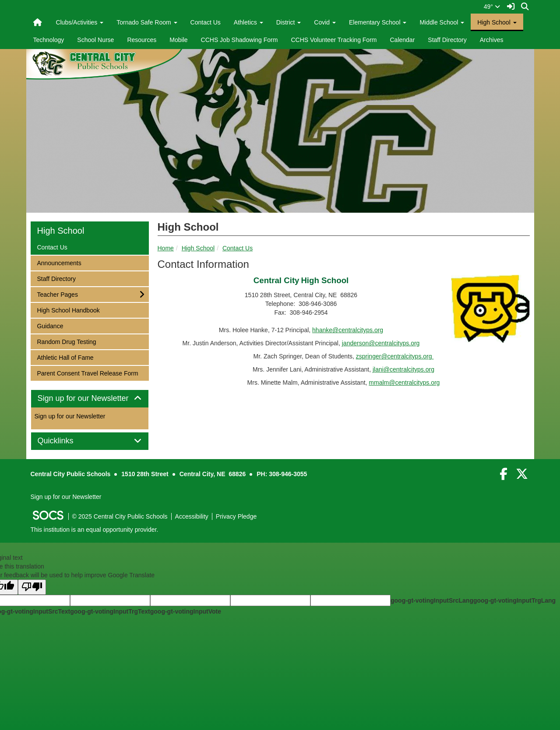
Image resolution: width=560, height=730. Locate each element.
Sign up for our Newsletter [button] (90, 398)
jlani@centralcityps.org (403, 369)
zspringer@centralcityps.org (395, 356)
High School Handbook (68, 310)
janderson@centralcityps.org (381, 343)
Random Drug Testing (67, 341)
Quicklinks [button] (65, 441)
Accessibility (192, 516)
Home (166, 248)
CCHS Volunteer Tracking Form (334, 40)
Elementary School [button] (378, 22)
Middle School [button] (442, 22)
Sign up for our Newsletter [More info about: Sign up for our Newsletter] (70, 416)
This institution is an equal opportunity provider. (95, 530)
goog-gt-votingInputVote (186, 611)
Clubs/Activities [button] (79, 22)
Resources (142, 40)
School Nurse (95, 40)
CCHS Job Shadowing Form (239, 40)
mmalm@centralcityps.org (404, 383)
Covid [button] (325, 22)
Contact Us (206, 22)
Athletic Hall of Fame (65, 357)
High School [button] (497, 22)
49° (492, 7)
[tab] (90, 399)
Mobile (178, 40)
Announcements (59, 262)
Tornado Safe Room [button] (147, 22)
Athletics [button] (248, 22)
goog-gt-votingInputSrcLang (432, 600)
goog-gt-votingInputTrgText (110, 611)
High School (198, 248)
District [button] (289, 22)
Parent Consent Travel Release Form (88, 373)
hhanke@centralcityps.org (348, 330)
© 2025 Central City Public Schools (120, 516)
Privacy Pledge (236, 516)
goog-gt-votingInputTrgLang (514, 600)
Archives (492, 40)
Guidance (50, 325)
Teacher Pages (57, 294)
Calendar (402, 40)
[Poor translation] (32, 587)
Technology (49, 40)
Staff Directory (447, 40)
